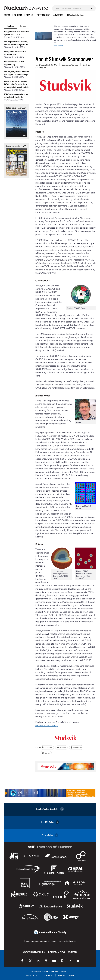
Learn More (59, 45)
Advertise (58, 15)
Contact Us (73, 952)
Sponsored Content (70, 65)
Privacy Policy (32, 975)
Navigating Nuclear (57, 952)
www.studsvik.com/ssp (47, 725)
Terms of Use (48, 975)
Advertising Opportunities (34, 952)
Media (72, 975)
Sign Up (30, 15)
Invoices (61, 975)
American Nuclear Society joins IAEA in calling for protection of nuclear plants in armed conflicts (16, 84)
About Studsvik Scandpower (64, 59)
